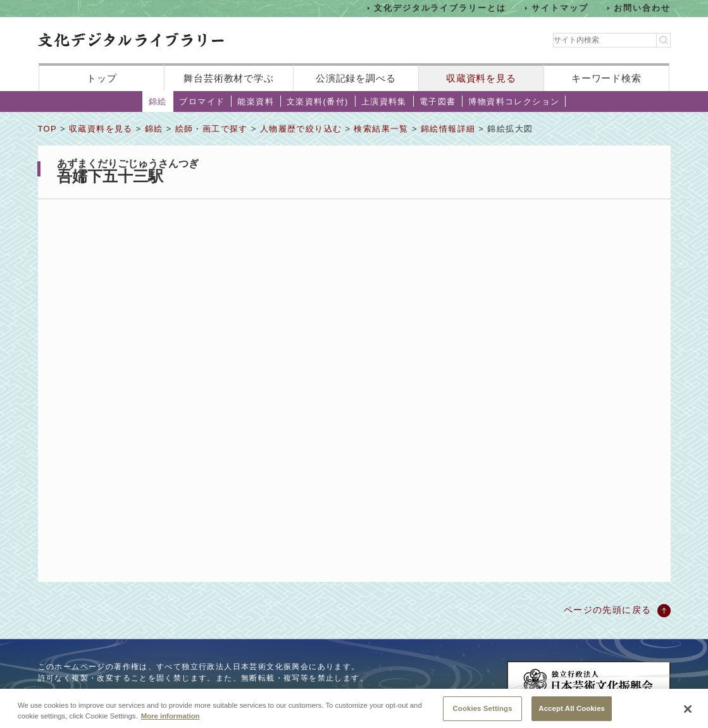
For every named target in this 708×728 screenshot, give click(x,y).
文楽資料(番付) (318, 102)
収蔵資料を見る (481, 78)
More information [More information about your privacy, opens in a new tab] (171, 719)
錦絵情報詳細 (448, 129)
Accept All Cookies (572, 712)
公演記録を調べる (356, 78)
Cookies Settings (483, 712)
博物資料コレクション (514, 102)
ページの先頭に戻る (608, 610)
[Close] (688, 713)
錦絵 (158, 102)
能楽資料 (256, 102)
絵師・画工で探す (212, 129)
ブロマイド (202, 102)
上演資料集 (384, 102)
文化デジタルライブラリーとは (440, 8)
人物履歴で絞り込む (301, 129)
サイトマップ (560, 8)
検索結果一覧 (381, 129)
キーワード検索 (606, 78)
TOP (47, 129)
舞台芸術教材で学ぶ (229, 78)
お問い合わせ (642, 8)
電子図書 (438, 102)
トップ (102, 78)
